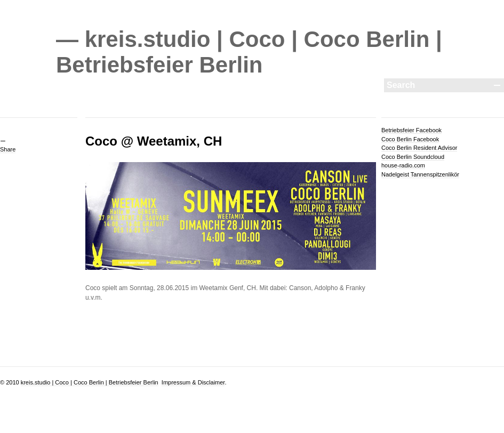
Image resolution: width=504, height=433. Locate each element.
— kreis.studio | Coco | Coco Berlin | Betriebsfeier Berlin (249, 52)
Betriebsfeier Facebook (411, 130)
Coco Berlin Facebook (410, 139)
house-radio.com (403, 165)
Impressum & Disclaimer (193, 382)
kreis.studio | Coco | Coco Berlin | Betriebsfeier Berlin (90, 382)
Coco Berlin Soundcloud (413, 157)
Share (8, 149)
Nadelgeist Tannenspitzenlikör (420, 174)
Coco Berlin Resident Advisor (419, 148)
